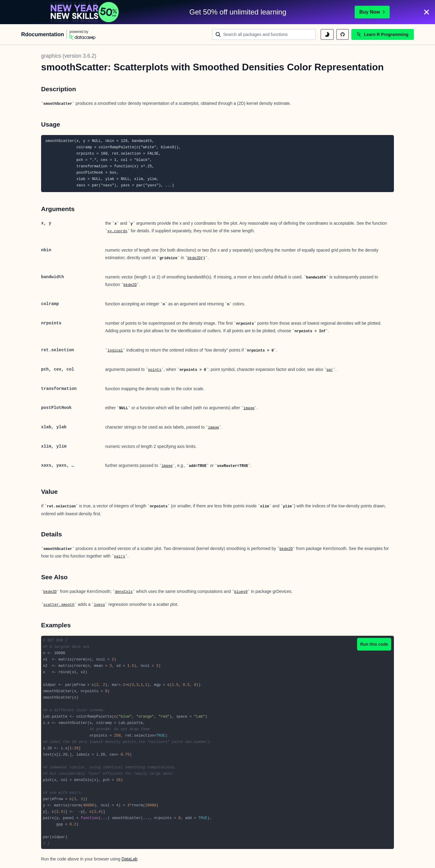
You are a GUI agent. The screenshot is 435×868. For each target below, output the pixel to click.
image (249, 408)
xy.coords (118, 231)
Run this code (374, 644)
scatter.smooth (59, 605)
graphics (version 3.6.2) (69, 56)
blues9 (241, 592)
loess (100, 605)
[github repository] (343, 34)
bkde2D (194, 258)
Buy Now (372, 12)
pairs (120, 557)
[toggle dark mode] (327, 34)
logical (115, 351)
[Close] (427, 12)
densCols (124, 592)
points (155, 370)
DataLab (129, 859)
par (330, 370)
